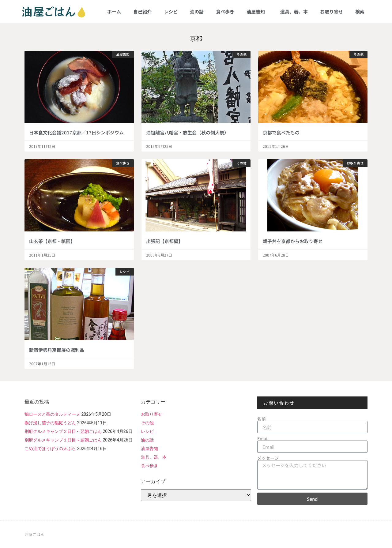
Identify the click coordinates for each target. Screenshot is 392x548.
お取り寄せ (332, 11)
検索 (360, 11)
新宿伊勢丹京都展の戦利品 (57, 350)
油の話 (197, 11)
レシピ (171, 11)
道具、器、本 (294, 11)
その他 (147, 423)
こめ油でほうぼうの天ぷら (50, 449)
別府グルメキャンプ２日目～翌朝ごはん (63, 431)
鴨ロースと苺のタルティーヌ (52, 414)
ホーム (114, 11)
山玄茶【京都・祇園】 (52, 241)
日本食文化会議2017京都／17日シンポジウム (76, 132)
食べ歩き (225, 11)
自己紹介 (142, 11)
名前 (262, 419)
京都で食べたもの (281, 132)
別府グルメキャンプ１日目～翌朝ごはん (63, 440)
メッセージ (268, 458)
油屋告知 (257, 11)
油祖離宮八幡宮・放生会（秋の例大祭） (187, 132)
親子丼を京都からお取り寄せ (293, 241)
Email (263, 438)
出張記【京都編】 (164, 241)
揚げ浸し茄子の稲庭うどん (50, 423)
